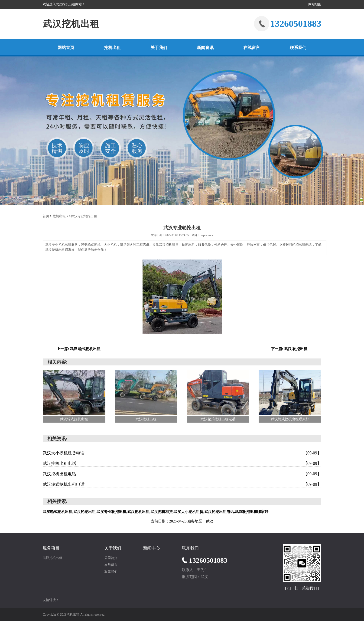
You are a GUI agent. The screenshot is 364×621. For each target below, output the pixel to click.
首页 (46, 216)
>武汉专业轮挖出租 (83, 216)
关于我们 (159, 48)
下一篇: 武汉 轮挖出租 (289, 349)
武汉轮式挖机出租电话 (182, 484)
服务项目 (51, 548)
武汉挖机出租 (72, 24)
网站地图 (315, 4)
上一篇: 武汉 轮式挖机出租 (79, 349)
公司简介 (111, 558)
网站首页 (66, 48)
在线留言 (252, 48)
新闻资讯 (205, 48)
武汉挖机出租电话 (182, 463)
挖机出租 (112, 48)
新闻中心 (151, 548)
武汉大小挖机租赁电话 (182, 453)
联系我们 (298, 48)
